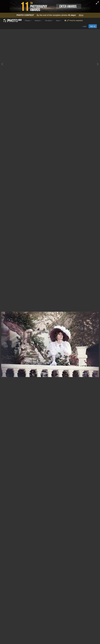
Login (84, 26)
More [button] (59, 21)
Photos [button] (28, 21)
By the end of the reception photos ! (50, 15)
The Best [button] (49, 21)
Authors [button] (38, 21)
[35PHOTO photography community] (12, 21)
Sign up (93, 26)
